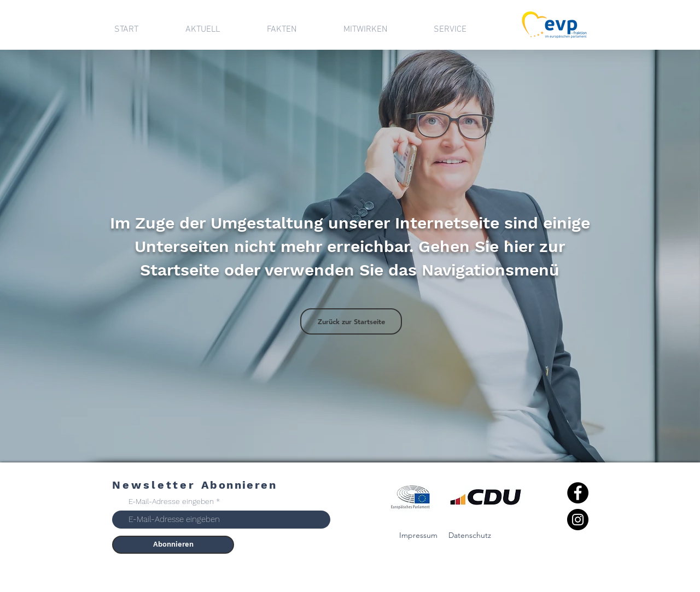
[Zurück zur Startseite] (351, 321)
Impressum (418, 535)
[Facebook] (578, 493)
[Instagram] (578, 520)
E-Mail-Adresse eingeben (171, 501)
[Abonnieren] (173, 545)
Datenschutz (470, 535)
